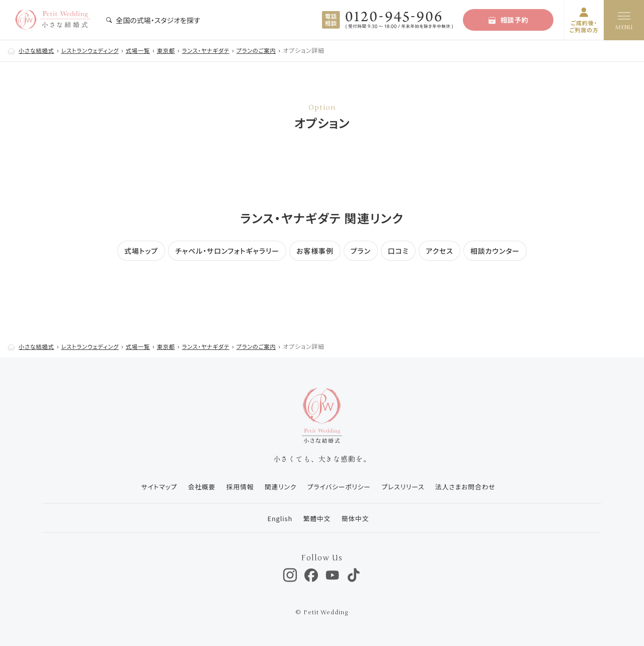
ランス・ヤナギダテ (218, 50)
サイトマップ (152, 487)
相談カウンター (495, 251)
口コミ (398, 251)
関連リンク (279, 487)
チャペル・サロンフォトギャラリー (227, 251)
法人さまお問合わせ (470, 487)
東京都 (175, 50)
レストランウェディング (95, 50)
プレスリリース (405, 487)
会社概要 (197, 487)
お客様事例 (315, 251)
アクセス (440, 251)
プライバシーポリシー (339, 487)
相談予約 (508, 20)
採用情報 (236, 487)
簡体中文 (356, 518)
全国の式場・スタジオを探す (153, 20)
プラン (361, 251)
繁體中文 (316, 518)
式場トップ (141, 251)
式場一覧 (146, 50)
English (277, 518)
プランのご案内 (271, 50)
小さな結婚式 (38, 50)
